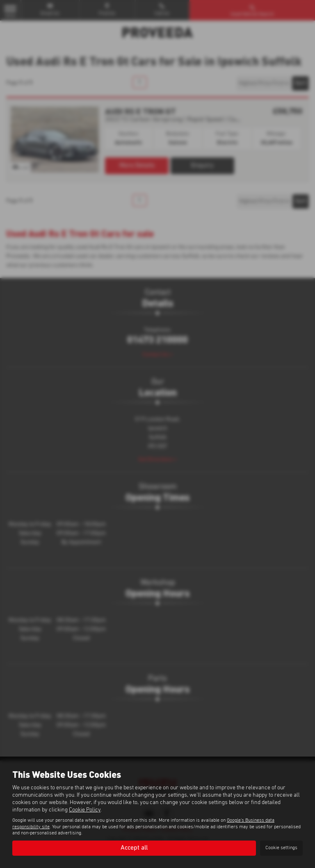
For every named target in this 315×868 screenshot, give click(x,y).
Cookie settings (281, 848)
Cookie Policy (85, 810)
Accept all (134, 848)
